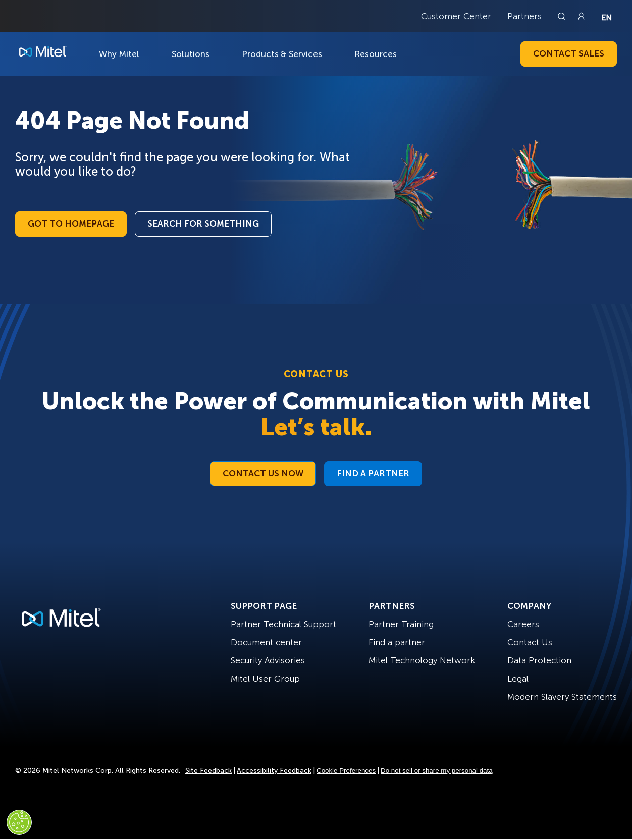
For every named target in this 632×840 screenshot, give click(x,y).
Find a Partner (373, 473)
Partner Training (401, 624)
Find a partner (397, 642)
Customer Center (456, 16)
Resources (376, 54)
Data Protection (539, 660)
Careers (523, 624)
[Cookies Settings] (19, 822)
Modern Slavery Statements (562, 697)
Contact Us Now (263, 473)
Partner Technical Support (283, 624)
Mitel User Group (265, 679)
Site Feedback (208, 771)
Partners (524, 16)
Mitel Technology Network (422, 660)
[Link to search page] (563, 16)
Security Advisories (268, 660)
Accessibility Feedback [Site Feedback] (274, 771)
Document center (266, 642)
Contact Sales (569, 53)
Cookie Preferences (346, 771)
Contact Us (530, 642)
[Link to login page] (581, 16)
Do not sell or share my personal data (437, 771)
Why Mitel (119, 54)
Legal (518, 679)
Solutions (191, 54)
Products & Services (282, 54)
